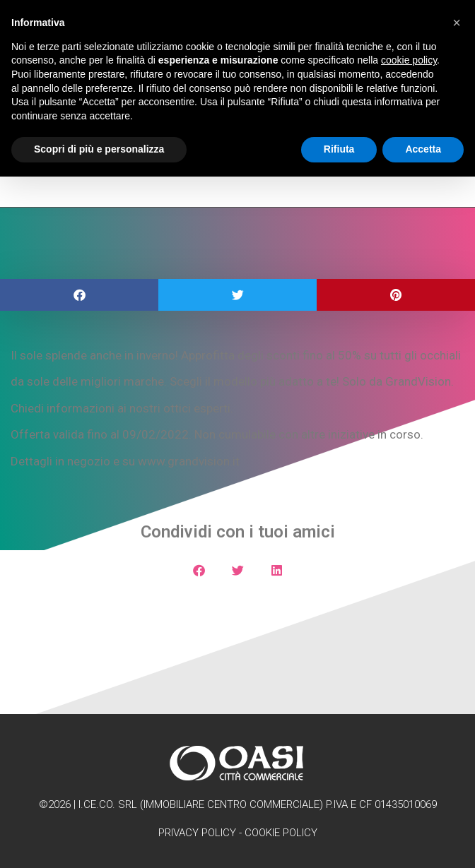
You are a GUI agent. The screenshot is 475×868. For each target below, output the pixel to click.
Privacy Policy (197, 833)
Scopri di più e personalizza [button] (99, 149)
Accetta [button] (423, 149)
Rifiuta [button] (339, 149)
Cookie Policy (281, 833)
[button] (79, 295)
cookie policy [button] (409, 60)
